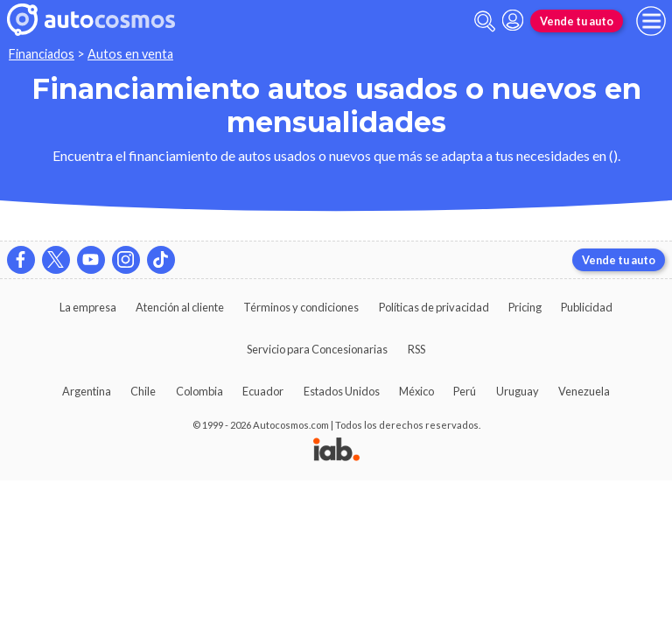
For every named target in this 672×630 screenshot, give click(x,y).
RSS (416, 349)
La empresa (88, 307)
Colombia (199, 391)
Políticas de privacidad (434, 307)
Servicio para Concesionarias (317, 349)
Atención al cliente (180, 307)
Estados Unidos (342, 391)
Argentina (87, 391)
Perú (465, 391)
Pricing (525, 307)
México (416, 391)
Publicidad (587, 307)
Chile (143, 391)
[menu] (651, 21)
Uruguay (518, 391)
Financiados (42, 54)
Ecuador (263, 391)
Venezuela (584, 391)
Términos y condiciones (301, 307)
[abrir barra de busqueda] (485, 21)
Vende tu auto (577, 21)
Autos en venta (130, 54)
